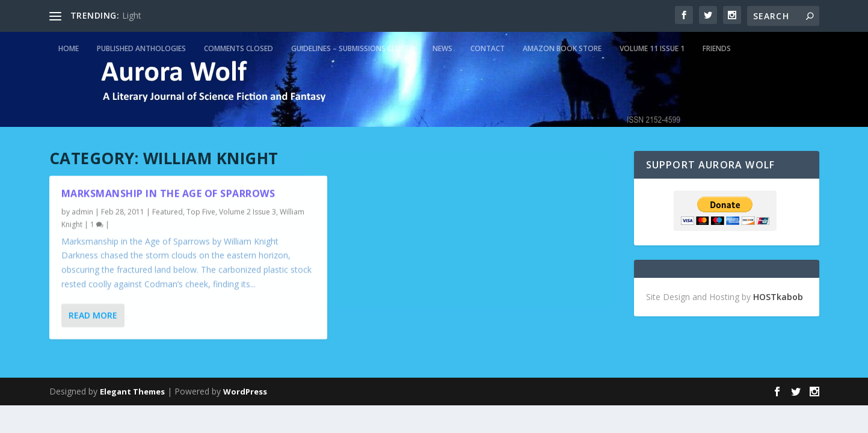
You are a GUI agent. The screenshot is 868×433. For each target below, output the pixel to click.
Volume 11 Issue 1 (652, 48)
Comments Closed (239, 48)
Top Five (201, 212)
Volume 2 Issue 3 (248, 212)
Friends (717, 48)
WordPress (245, 392)
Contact (488, 48)
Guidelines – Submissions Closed (353, 48)
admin (82, 212)
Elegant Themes (132, 392)
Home (69, 48)
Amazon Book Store (562, 48)
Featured (168, 212)
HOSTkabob (778, 297)
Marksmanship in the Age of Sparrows (168, 194)
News (442, 48)
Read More (93, 315)
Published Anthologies (141, 48)
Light (132, 15)
